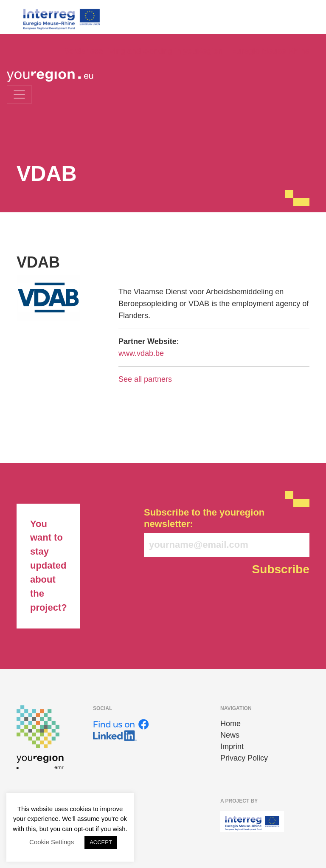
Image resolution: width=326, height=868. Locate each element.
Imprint (232, 747)
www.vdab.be (141, 353)
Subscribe (281, 569)
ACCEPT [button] (101, 842)
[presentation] (208, 600)
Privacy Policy (244, 758)
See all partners (145, 379)
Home (230, 724)
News (230, 735)
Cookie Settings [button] (52, 842)
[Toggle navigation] (19, 94)
